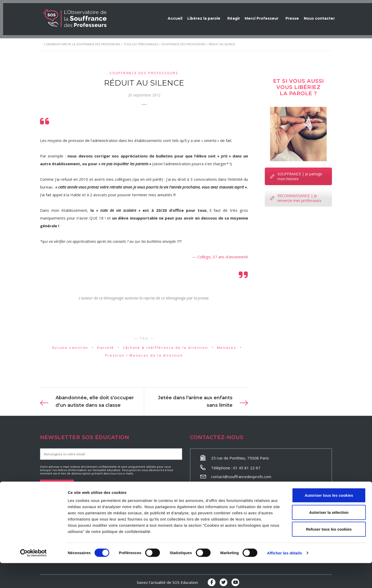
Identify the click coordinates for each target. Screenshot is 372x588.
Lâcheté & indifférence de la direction (166, 345)
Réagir (225, 16)
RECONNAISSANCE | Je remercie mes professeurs (296, 195)
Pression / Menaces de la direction (144, 353)
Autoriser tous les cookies (329, 520)
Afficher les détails (285, 578)
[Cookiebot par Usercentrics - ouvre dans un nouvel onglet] (33, 578)
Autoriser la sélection (329, 537)
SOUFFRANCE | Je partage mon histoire (296, 174)
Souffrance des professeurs (144, 70)
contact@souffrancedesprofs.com (241, 474)
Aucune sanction (70, 345)
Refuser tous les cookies (329, 554)
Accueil (163, 16)
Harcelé (106, 345)
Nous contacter (318, 16)
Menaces (227, 345)
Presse (288, 16)
